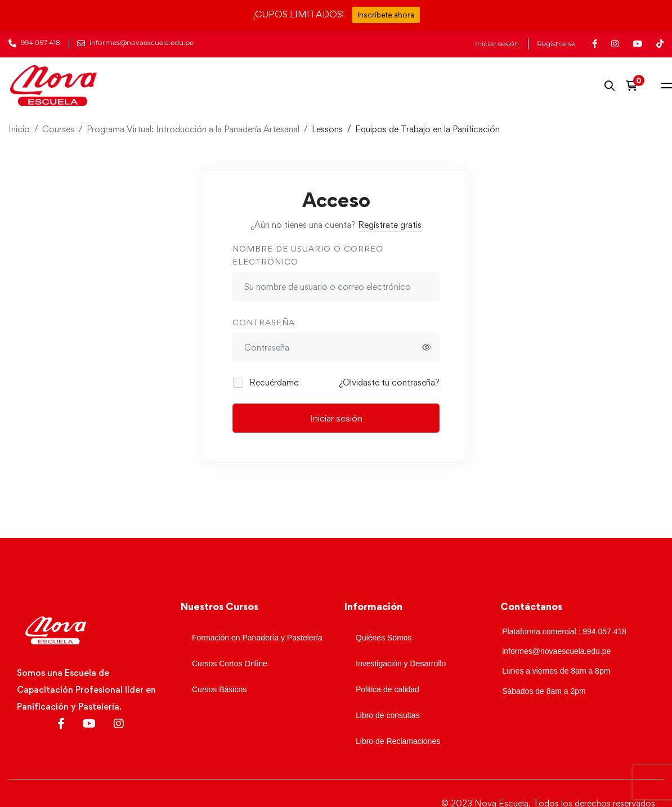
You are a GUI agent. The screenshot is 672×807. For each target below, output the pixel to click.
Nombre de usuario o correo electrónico (308, 255)
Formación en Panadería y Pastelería (257, 638)
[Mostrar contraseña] (427, 347)
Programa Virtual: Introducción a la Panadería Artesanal (193, 129)
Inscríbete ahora (386, 15)
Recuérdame (266, 382)
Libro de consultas (388, 715)
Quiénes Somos (384, 638)
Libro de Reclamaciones (398, 741)
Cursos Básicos (219, 689)
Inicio (19, 129)
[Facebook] (61, 724)
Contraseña (264, 322)
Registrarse (556, 44)
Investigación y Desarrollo (401, 663)
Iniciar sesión (497, 44)
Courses (58, 129)
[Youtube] (89, 724)
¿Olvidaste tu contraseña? (389, 382)
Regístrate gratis (390, 225)
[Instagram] (119, 724)
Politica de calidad (387, 689)
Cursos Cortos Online (230, 663)
